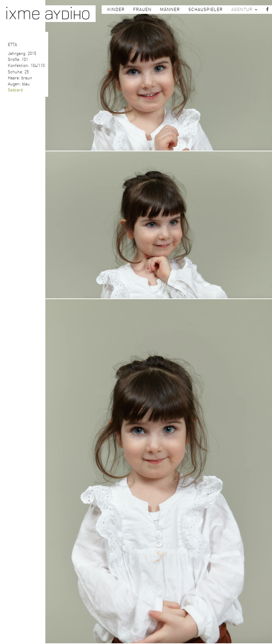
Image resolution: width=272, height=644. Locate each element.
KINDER (116, 10)
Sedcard (15, 90)
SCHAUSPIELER (206, 10)
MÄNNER (170, 10)
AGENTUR (244, 10)
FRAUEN (142, 10)
